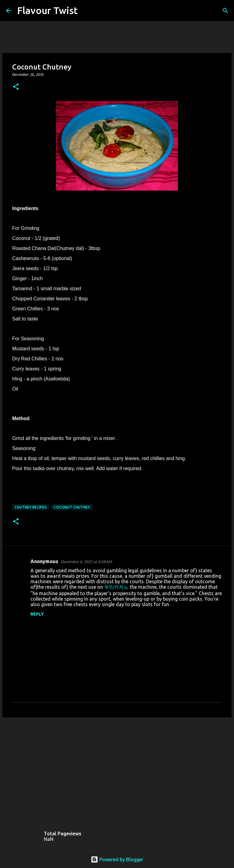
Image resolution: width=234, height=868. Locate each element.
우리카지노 (116, 587)
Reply (37, 614)
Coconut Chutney (72, 507)
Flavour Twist (47, 10)
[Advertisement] (117, 769)
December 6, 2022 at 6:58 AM (86, 562)
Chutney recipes (31, 507)
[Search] (86, 11)
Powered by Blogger (117, 859)
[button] (16, 87)
